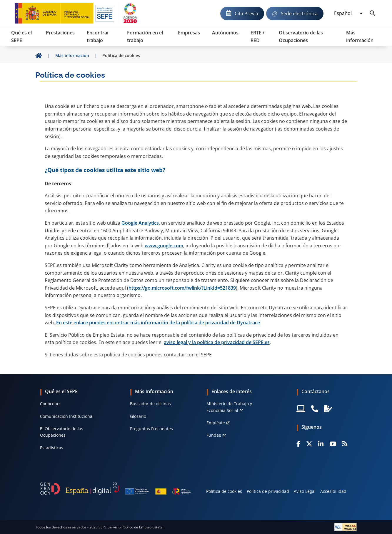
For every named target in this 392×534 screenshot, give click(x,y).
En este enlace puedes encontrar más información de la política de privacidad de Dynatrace (158, 323)
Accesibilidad (333, 491)
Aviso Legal (305, 491)
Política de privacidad (268, 491)
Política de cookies (224, 491)
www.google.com (164, 246)
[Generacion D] (116, 489)
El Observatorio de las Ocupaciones (62, 432)
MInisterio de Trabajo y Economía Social (229, 407)
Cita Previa (246, 14)
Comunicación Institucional (67, 416)
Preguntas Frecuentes (151, 429)
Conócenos (51, 404)
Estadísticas (52, 448)
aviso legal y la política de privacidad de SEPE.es (217, 342)
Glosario (138, 416)
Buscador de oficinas (150, 404)
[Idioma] (348, 14)
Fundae (214, 435)
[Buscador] (373, 14)
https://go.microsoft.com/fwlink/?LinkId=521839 (182, 288)
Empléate (216, 423)
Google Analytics (140, 223)
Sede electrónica (299, 14)
